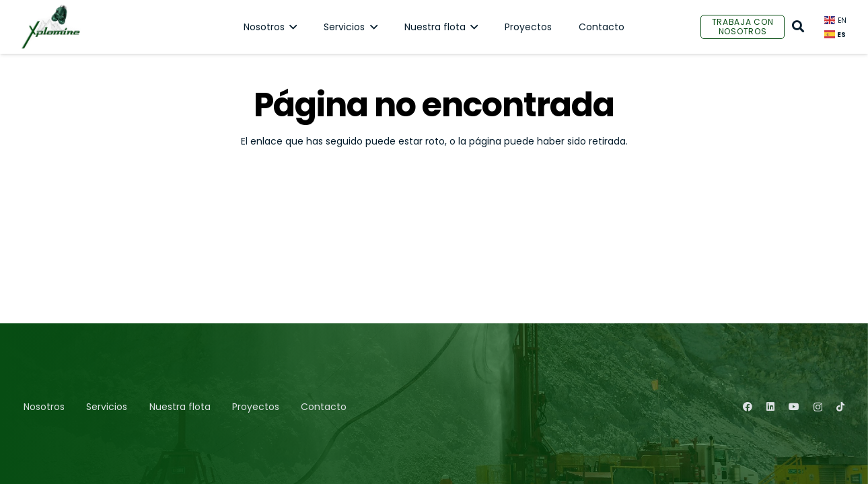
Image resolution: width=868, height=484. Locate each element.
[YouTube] (794, 407)
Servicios (107, 407)
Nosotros (44, 407)
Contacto (324, 407)
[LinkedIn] (770, 407)
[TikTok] (840, 407)
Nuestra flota (180, 407)
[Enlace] (50, 27)
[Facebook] (748, 407)
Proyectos (256, 407)
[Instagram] (818, 407)
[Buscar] (798, 27)
